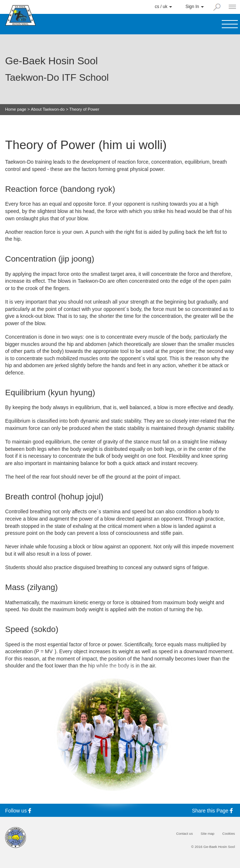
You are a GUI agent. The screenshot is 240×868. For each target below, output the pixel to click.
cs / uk (164, 7)
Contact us (184, 834)
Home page (16, 109)
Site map (207, 834)
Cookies (229, 834)
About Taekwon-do (48, 109)
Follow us (19, 810)
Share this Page (214, 810)
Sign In (195, 7)
